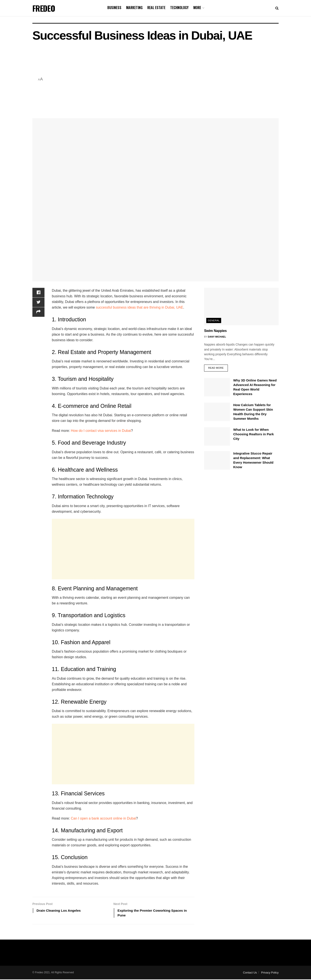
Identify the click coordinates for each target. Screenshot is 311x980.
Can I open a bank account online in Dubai (103, 818)
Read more (216, 368)
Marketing (134, 8)
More (197, 8)
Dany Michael (217, 337)
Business (114, 8)
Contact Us (250, 973)
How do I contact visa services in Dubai (101, 431)
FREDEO (44, 8)
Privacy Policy (270, 973)
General (214, 320)
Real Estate (156, 8)
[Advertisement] (162, 79)
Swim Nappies (215, 331)
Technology (179, 8)
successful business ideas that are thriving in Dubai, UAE (140, 307)
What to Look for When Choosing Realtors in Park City (254, 434)
